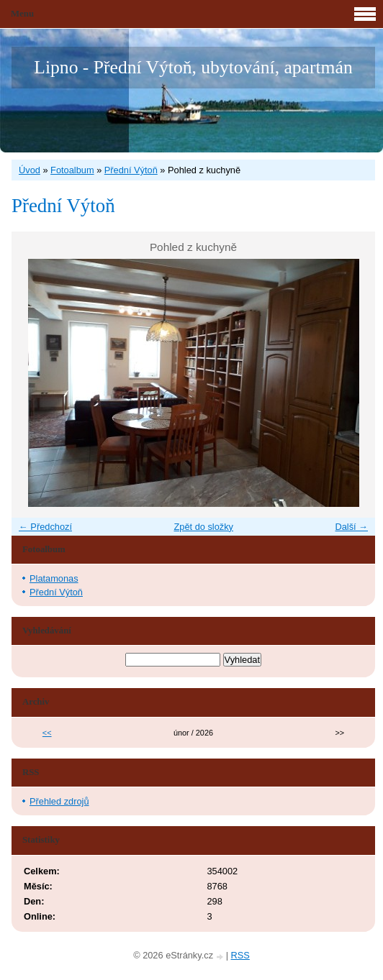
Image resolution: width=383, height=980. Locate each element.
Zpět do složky (203, 527)
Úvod (30, 170)
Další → (351, 527)
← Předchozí (45, 527)
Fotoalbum (72, 170)
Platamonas (54, 578)
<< (47, 733)
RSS (240, 955)
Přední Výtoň (131, 170)
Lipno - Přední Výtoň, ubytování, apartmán (193, 67)
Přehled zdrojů (59, 801)
